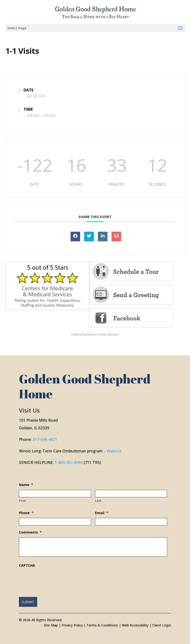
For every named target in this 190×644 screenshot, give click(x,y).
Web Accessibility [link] (135, 625)
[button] (95, 28)
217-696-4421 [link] (45, 439)
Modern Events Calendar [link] (103, 334)
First (22, 501)
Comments (30, 532)
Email (102, 513)
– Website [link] (113, 451)
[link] (95, 12)
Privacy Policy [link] (72, 625)
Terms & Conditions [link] (102, 625)
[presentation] (55, 580)
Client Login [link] (162, 625)
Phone (26, 513)
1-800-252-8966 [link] (69, 462)
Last (98, 501)
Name (26, 485)
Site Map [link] (51, 625)
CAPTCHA (27, 565)
